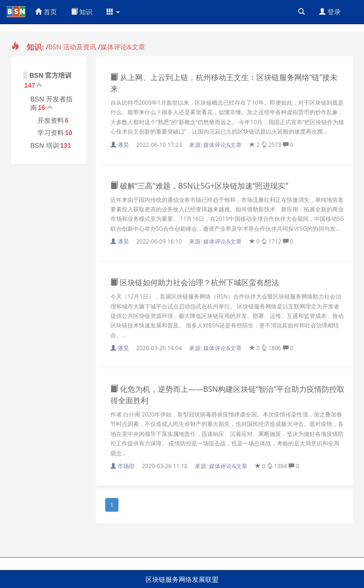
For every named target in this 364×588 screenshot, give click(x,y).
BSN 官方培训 (50, 75)
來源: (216, 145)
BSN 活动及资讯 (72, 47)
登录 (330, 12)
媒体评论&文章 (123, 47)
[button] (113, 12)
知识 (82, 12)
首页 (46, 12)
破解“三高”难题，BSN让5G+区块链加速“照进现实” (200, 186)
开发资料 (51, 120)
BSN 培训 (45, 145)
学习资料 (51, 133)
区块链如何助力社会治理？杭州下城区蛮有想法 (195, 282)
